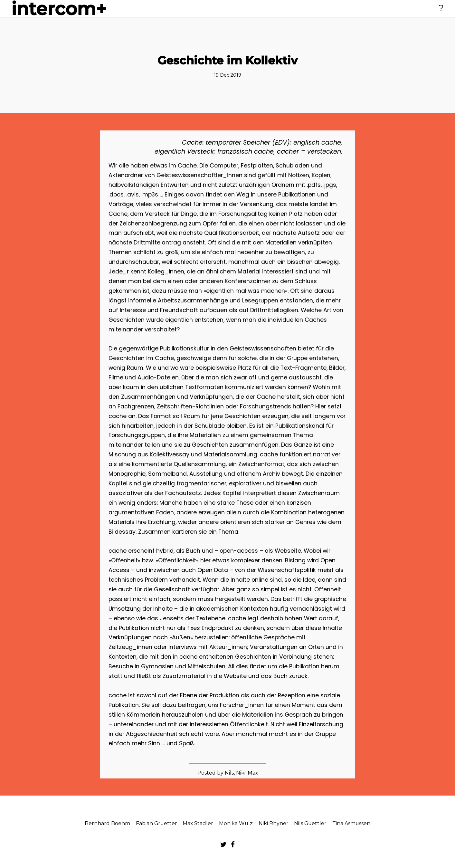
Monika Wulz (236, 823)
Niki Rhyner (274, 823)
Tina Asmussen (351, 823)
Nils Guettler (310, 823)
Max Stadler (198, 823)
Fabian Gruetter (156, 823)
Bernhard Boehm (107, 823)
